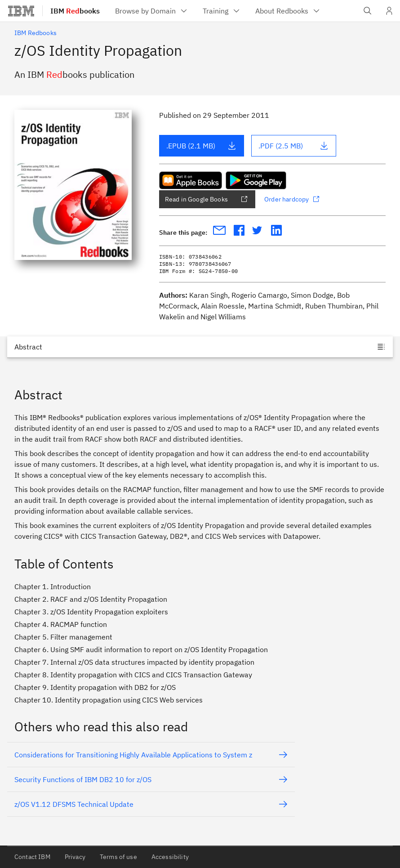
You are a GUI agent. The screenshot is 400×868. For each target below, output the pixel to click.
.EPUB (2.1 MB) (201, 146)
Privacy (75, 857)
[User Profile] (389, 11)
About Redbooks (288, 11)
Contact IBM (32, 857)
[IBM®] (21, 11)
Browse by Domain (152, 11)
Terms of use (118, 857)
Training (222, 11)
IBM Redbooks (36, 33)
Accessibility (170, 857)
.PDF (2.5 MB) (293, 146)
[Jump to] (200, 347)
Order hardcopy (292, 199)
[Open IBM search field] (368, 11)
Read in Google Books (206, 199)
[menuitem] (152, 11)
